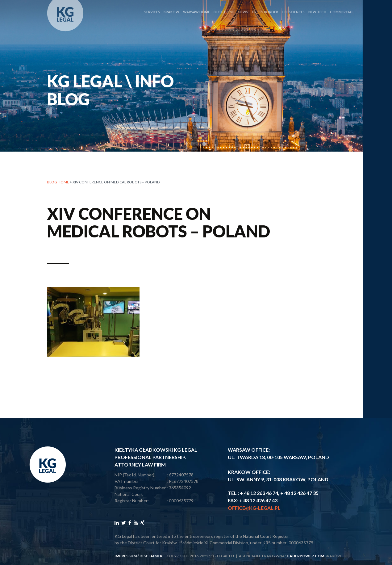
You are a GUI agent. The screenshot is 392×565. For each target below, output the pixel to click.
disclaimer (151, 556)
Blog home (58, 182)
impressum (126, 556)
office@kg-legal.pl (254, 508)
